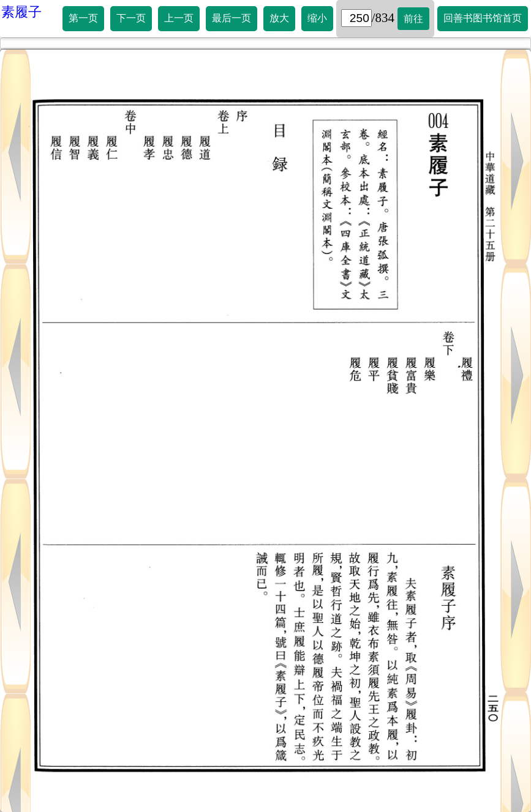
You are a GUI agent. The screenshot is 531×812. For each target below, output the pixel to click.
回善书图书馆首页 (483, 18)
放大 (279, 18)
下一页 (131, 18)
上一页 (179, 18)
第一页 (83, 18)
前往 (413, 19)
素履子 (21, 12)
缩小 (317, 18)
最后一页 (232, 18)
